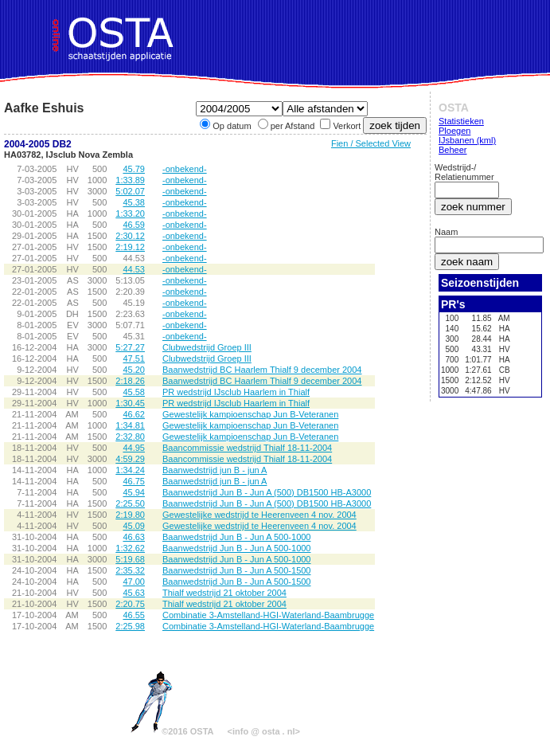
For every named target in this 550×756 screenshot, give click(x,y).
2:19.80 (130, 515)
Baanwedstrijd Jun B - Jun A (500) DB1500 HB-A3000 (267, 492)
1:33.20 (130, 213)
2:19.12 (130, 247)
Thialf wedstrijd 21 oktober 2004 (224, 593)
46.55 (134, 615)
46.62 (134, 414)
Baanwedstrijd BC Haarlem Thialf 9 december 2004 (262, 370)
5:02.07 (130, 191)
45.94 (134, 492)
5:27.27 (130, 347)
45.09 (134, 526)
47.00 (134, 582)
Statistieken (461, 121)
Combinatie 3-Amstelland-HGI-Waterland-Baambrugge (268, 615)
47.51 (134, 358)
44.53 (134, 269)
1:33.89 (130, 180)
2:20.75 (130, 604)
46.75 (134, 481)
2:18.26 (130, 381)
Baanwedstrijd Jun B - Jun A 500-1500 (237, 570)
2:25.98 (130, 626)
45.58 (134, 392)
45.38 (134, 202)
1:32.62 (130, 548)
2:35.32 (130, 570)
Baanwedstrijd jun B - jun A (215, 470)
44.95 (134, 448)
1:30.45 (130, 403)
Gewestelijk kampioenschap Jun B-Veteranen (250, 414)
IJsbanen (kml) (467, 140)
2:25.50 (130, 503)
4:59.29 (130, 459)
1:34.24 (130, 470)
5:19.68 (130, 559)
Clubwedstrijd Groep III (207, 347)
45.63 (134, 593)
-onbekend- (185, 169)
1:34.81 (130, 425)
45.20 (134, 370)
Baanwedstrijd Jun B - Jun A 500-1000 (237, 537)
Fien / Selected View (371, 143)
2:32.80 (130, 437)
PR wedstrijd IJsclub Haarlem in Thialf (236, 392)
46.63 (134, 537)
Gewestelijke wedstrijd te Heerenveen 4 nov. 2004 (259, 515)
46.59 (134, 225)
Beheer (452, 150)
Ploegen (454, 131)
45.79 (134, 169)
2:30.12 (130, 236)
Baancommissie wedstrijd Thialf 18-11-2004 (247, 448)
